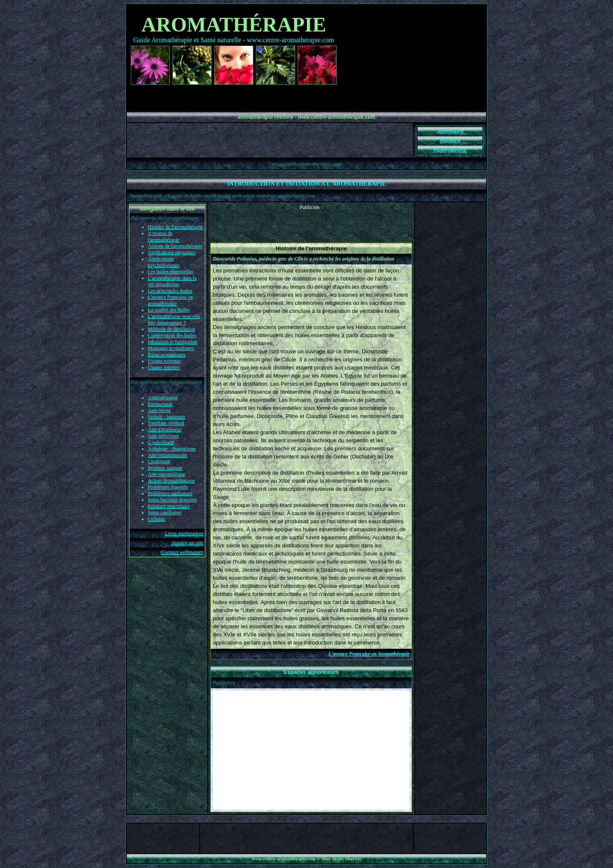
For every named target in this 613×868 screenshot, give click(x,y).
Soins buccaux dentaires (172, 500)
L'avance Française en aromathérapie (170, 300)
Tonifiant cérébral (166, 423)
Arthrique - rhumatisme (172, 449)
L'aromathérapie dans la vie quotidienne (172, 281)
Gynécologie (161, 442)
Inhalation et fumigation (172, 342)
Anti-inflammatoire (168, 455)
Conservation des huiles (172, 335)
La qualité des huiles (169, 310)
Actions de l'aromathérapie (175, 246)
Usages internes (164, 367)
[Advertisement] (311, 223)
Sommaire (450, 131)
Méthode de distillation (171, 329)
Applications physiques (172, 252)
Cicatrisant (159, 461)
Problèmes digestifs (168, 487)
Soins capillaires (165, 513)
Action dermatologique (171, 481)
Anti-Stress (159, 410)
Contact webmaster (182, 552)
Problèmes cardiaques (170, 493)
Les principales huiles (170, 291)
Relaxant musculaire (169, 506)
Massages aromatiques (171, 348)
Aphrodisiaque (163, 398)
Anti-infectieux (163, 436)
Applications (450, 150)
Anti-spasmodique (166, 474)
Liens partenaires (184, 533)
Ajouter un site (187, 543)
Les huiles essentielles (170, 272)
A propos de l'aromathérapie (163, 236)
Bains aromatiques (167, 355)
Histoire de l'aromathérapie (175, 227)
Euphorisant (160, 404)
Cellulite (156, 519)
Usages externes (164, 361)
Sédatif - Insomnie (167, 417)
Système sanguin (165, 468)
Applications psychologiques (164, 262)
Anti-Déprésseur (165, 430)
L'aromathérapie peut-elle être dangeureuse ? (174, 319)
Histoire (450, 140)
